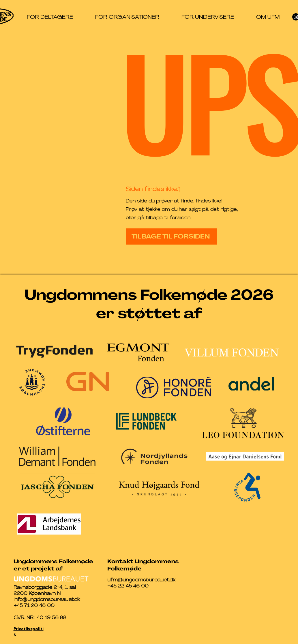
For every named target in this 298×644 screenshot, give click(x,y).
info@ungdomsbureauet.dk (47, 599)
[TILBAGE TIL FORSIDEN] (171, 236)
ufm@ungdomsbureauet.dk (141, 580)
